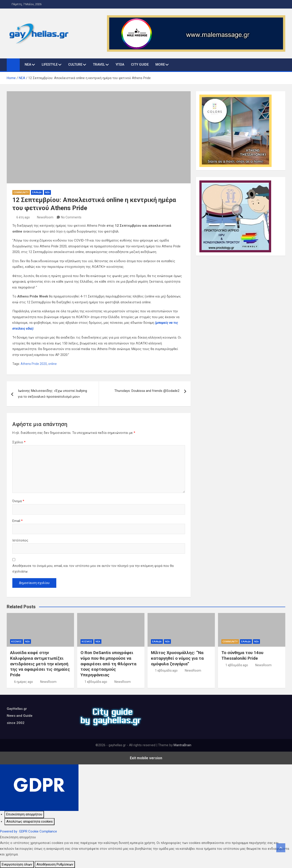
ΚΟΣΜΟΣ (16, 642)
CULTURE (75, 64)
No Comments (71, 217)
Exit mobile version (146, 758)
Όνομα (18, 501)
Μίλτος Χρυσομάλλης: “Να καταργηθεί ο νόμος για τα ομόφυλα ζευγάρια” (177, 658)
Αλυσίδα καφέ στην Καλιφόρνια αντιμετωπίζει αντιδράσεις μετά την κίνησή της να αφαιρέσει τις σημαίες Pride (40, 664)
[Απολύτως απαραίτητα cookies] (29, 822)
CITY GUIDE (140, 64)
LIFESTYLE (50, 64)
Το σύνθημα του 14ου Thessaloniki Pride (242, 655)
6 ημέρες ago (24, 682)
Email (17, 521)
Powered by (28, 831)
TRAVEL (99, 64)
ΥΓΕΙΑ (120, 64)
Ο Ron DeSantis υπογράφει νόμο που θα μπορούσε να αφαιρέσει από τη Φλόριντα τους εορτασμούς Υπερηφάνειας (108, 664)
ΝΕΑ (28, 64)
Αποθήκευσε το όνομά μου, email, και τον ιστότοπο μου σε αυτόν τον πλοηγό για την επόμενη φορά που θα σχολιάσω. (93, 569)
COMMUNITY (21, 192)
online (52, 364)
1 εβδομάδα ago (96, 682)
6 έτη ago (23, 217)
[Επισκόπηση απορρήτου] (24, 815)
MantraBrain (182, 745)
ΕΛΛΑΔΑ (37, 192)
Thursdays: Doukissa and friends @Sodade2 (147, 391)
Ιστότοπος (20, 540)
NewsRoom (45, 217)
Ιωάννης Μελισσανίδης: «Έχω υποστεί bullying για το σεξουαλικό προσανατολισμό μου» (52, 394)
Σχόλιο (19, 442)
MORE (160, 64)
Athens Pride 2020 (34, 364)
